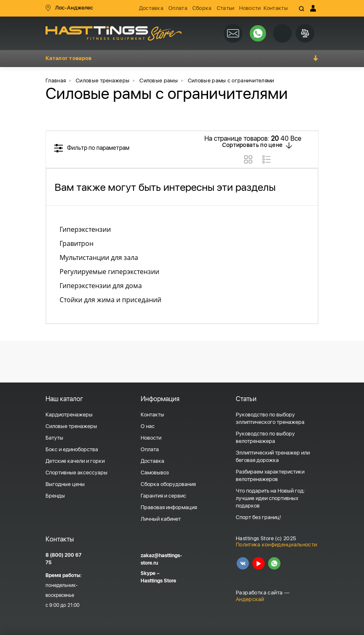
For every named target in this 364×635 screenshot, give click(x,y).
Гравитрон (77, 243)
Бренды (55, 496)
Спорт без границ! (258, 517)
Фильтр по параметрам (98, 148)
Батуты (54, 438)
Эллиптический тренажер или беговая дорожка (273, 456)
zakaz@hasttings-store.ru (161, 559)
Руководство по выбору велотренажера (265, 437)
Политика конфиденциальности (276, 545)
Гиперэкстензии (85, 229)
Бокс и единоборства (72, 449)
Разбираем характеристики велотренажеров (270, 475)
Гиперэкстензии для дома (101, 286)
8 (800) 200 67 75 (63, 559)
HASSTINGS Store (114, 33)
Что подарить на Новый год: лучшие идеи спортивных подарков (270, 498)
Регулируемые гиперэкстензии (109, 272)
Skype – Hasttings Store (158, 577)
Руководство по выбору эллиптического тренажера (270, 418)
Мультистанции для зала (99, 257)
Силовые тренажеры (71, 426)
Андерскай (250, 599)
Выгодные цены (65, 484)
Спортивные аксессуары (77, 473)
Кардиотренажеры (69, 415)
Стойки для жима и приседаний (110, 300)
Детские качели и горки (75, 461)
